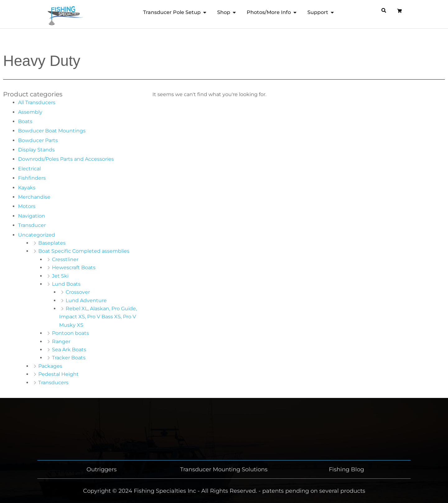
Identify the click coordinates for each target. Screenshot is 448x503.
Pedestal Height (58, 374)
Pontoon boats (70, 333)
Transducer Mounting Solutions (224, 469)
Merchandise (34, 197)
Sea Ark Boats (69, 350)
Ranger (61, 341)
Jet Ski (60, 276)
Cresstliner (65, 259)
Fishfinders (32, 178)
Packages (50, 366)
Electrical (29, 169)
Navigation (32, 216)
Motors (27, 206)
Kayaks (27, 188)
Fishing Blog (346, 469)
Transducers (53, 383)
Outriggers (102, 469)
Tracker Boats (69, 358)
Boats (25, 121)
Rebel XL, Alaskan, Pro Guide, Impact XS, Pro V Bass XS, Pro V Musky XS (98, 317)
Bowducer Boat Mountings (52, 131)
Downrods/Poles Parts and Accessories (66, 159)
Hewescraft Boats (74, 268)
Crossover (78, 292)
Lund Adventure (86, 300)
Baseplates (52, 243)
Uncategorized (37, 235)
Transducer (32, 225)
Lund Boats (66, 284)
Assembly (30, 112)
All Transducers (37, 102)
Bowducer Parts (38, 140)
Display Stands (36, 150)
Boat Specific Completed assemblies (84, 251)
